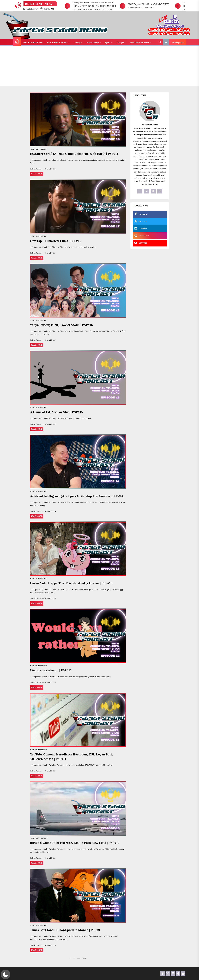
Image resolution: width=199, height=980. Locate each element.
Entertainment (94, 43)
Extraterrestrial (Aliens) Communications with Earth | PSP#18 (74, 154)
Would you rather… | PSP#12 (51, 670)
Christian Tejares (35, 169)
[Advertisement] (99, 67)
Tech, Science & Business (58, 43)
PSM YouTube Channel (141, 43)
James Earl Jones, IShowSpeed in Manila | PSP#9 (65, 930)
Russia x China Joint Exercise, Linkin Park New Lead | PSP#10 (75, 843)
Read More (37, 174)
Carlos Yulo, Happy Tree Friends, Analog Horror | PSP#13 (71, 583)
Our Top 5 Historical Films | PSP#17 (56, 241)
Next (85, 958)
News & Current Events (33, 43)
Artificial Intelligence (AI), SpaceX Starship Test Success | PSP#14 (76, 496)
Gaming (78, 43)
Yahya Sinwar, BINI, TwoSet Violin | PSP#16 (61, 325)
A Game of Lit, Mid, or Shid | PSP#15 (56, 412)
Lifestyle (121, 43)
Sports (109, 43)
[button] (6, 974)
